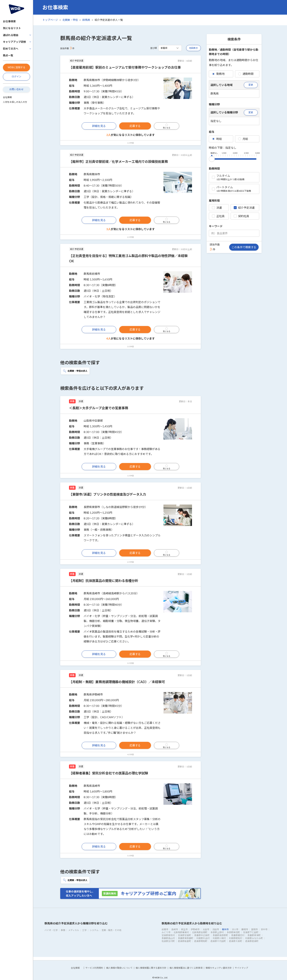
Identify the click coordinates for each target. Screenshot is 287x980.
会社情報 (7, 97)
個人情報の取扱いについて (119, 968)
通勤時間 (246, 74)
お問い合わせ (16, 89)
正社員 (218, 216)
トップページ (50, 20)
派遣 (217, 208)
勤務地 (218, 74)
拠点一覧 (8, 55)
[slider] (212, 158)
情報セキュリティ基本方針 (219, 968)
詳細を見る (99, 126)
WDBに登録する (16, 67)
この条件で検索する (244, 247)
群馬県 (86, 20)
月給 (243, 139)
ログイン (16, 76)
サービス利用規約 (94, 968)
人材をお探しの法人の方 (15, 102)
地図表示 (193, 48)
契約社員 (241, 216)
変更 (251, 85)
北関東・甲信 (70, 20)
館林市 (225, 929)
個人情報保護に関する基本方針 (151, 968)
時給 (217, 139)
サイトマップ (241, 968)
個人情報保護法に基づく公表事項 (186, 968)
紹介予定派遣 (244, 208)
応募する (135, 126)
